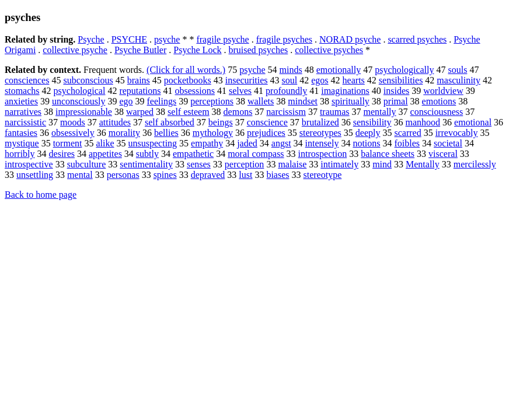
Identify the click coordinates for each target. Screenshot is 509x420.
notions (366, 143)
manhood (423, 122)
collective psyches (329, 50)
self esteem (189, 112)
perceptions (212, 101)
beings (221, 122)
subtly (147, 154)
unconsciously (79, 101)
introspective (29, 164)
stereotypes (320, 133)
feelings (162, 101)
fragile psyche (222, 39)
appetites (105, 154)
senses (199, 164)
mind (382, 164)
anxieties (21, 101)
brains (139, 80)
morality (124, 133)
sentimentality (146, 164)
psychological (80, 91)
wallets (261, 101)
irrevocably (457, 133)
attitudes (115, 122)
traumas (335, 112)
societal (448, 143)
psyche (167, 39)
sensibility (372, 122)
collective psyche (75, 50)
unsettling (35, 175)
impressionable (84, 112)
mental (80, 175)
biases (278, 175)
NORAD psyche (350, 39)
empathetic (193, 154)
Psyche (91, 39)
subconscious (88, 80)
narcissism (286, 112)
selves (240, 91)
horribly (20, 154)
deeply (368, 133)
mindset (303, 101)
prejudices (266, 133)
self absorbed (170, 122)
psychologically (404, 70)
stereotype (323, 175)
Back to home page (41, 195)
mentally (380, 112)
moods (73, 122)
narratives (23, 112)
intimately (339, 164)
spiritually (351, 101)
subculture (87, 164)
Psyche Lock (197, 50)
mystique (22, 143)
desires (62, 154)
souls (457, 70)
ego (126, 101)
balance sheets (388, 154)
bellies (166, 133)
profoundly (286, 91)
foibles (407, 143)
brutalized (320, 122)
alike (105, 143)
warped (140, 112)
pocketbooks (188, 80)
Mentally (423, 164)
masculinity (459, 80)
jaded (247, 143)
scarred (407, 133)
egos (320, 80)
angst (281, 143)
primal (396, 101)
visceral (443, 154)
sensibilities (401, 80)
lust (245, 175)
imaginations (345, 91)
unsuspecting (153, 143)
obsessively (73, 133)
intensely (322, 143)
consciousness (437, 112)
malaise (292, 164)
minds (291, 70)
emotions (439, 101)
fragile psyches (284, 39)
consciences (27, 80)
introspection (323, 154)
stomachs (22, 91)
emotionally (339, 70)
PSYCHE (129, 39)
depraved (208, 175)
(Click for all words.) (186, 70)
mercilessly (475, 164)
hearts (354, 80)
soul (290, 80)
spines (165, 175)
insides (396, 91)
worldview (443, 91)
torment (68, 143)
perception (245, 164)
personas (123, 175)
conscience (267, 122)
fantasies (21, 133)
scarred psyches (417, 39)
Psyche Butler (140, 50)
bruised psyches (258, 50)
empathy (207, 143)
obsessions (195, 91)
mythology (213, 133)
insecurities (247, 80)
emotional (473, 122)
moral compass (256, 154)
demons (238, 112)
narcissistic (25, 122)
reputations (140, 91)
